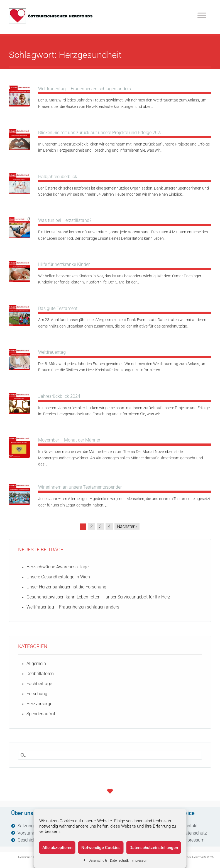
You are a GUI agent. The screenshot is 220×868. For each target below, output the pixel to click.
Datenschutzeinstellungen (154, 848)
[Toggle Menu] (202, 15)
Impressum (140, 860)
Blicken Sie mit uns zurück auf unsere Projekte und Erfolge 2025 (100, 133)
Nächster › (127, 526)
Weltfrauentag (52, 352)
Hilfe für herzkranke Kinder (64, 264)
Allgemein (36, 664)
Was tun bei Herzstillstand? (65, 220)
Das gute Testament (58, 308)
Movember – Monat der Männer (69, 440)
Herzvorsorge (39, 704)
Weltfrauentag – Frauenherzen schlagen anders (85, 89)
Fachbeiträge (39, 684)
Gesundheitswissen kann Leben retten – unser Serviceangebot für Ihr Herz (98, 597)
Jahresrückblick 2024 (59, 396)
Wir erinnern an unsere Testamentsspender (80, 487)
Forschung (37, 694)
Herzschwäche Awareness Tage (58, 567)
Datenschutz (98, 860)
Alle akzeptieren (57, 848)
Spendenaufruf (41, 714)
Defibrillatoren (40, 674)
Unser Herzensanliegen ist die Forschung (66, 587)
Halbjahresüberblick (58, 177)
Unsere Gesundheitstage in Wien (58, 577)
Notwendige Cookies (101, 848)
